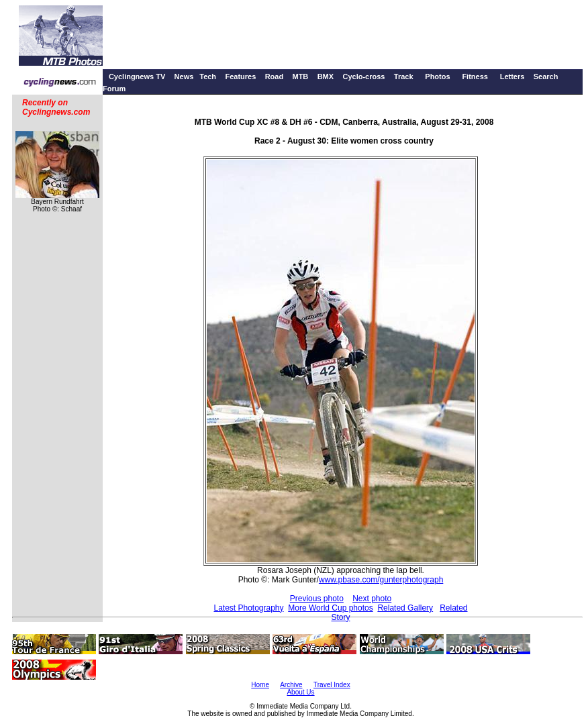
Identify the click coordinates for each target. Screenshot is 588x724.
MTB (300, 76)
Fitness (475, 76)
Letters (512, 76)
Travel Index (332, 685)
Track (404, 76)
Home (260, 685)
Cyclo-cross (363, 76)
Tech (208, 76)
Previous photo (317, 599)
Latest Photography (248, 608)
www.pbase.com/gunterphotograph (381, 580)
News (184, 76)
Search (546, 76)
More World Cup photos (331, 608)
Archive (291, 685)
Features (240, 76)
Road (275, 76)
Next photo (372, 599)
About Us (300, 692)
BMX (326, 76)
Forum (114, 89)
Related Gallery (405, 608)
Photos (437, 76)
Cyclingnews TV (137, 76)
